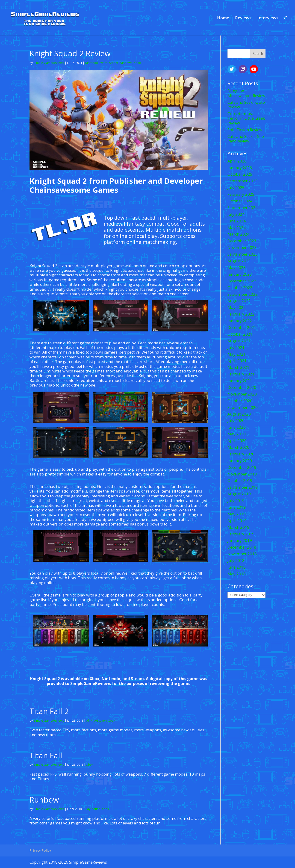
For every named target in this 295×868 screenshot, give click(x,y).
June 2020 (237, 427)
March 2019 (238, 527)
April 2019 (237, 521)
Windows (126, 63)
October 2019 (240, 480)
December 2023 (242, 241)
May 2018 (237, 574)
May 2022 (237, 307)
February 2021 (241, 374)
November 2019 (242, 474)
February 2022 (241, 314)
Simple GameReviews (49, 63)
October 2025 (240, 174)
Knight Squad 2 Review (70, 53)
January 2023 (240, 274)
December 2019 (242, 467)
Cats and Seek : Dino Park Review (246, 139)
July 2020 (236, 421)
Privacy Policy (40, 850)
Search (258, 54)
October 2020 (240, 401)
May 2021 (237, 354)
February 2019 (241, 534)
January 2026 (240, 168)
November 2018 (242, 554)
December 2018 (242, 547)
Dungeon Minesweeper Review (246, 93)
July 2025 (236, 187)
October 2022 (240, 288)
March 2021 (238, 367)
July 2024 (236, 214)
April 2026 (237, 161)
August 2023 (239, 261)
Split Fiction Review (245, 130)
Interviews (268, 18)
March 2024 (238, 234)
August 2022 (239, 301)
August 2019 (239, 494)
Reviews (243, 18)
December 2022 (242, 281)
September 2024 (243, 208)
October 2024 (240, 201)
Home (223, 18)
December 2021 (242, 327)
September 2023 (243, 254)
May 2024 (237, 228)
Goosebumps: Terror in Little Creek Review (246, 118)
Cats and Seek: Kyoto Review (246, 105)
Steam (114, 63)
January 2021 (240, 381)
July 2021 (236, 347)
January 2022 (240, 321)
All (88, 720)
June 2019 (237, 507)
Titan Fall (46, 755)
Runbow (44, 800)
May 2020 (237, 434)
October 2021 (240, 334)
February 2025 (241, 194)
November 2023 (242, 247)
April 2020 (237, 441)
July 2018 (236, 560)
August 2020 (239, 414)
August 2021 (239, 341)
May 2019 (237, 514)
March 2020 (238, 447)
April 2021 (237, 361)
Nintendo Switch (96, 63)
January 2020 (240, 461)
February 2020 (241, 454)
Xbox (137, 63)
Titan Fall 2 (49, 711)
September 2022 (243, 294)
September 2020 (243, 407)
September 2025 (243, 181)
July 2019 (236, 500)
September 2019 (243, 487)
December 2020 (242, 387)
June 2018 (237, 567)
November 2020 (242, 394)
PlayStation (99, 720)
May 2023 (237, 267)
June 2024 (237, 221)
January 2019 (240, 540)
